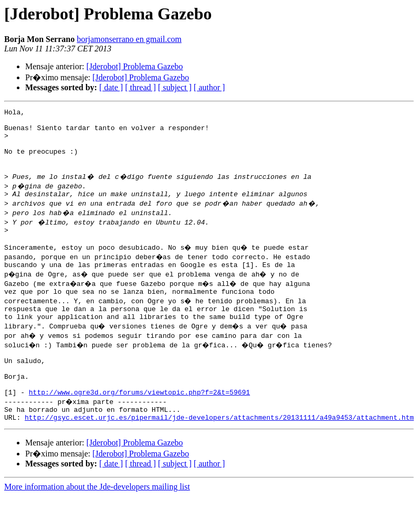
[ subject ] (175, 87)
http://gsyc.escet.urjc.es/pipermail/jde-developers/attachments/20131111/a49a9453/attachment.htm (219, 453)
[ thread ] (140, 87)
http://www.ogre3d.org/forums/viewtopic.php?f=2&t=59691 (139, 425)
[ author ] (210, 87)
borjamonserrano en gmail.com (129, 39)
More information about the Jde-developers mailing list (97, 523)
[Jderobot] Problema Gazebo (134, 66)
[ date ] (111, 87)
